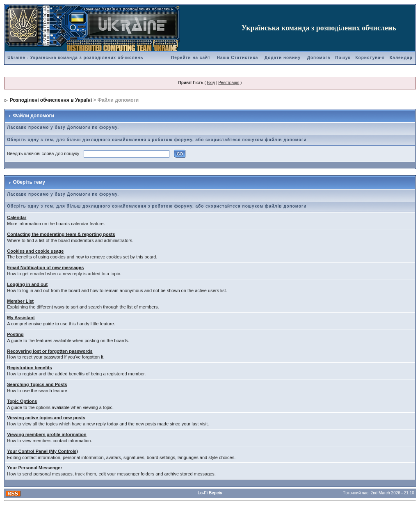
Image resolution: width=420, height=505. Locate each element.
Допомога (319, 58)
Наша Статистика (237, 58)
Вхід (211, 83)
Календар (401, 58)
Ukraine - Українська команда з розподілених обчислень (75, 58)
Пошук (343, 58)
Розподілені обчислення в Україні (51, 100)
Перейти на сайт (191, 58)
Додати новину (283, 58)
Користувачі (370, 58)
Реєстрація (229, 83)
